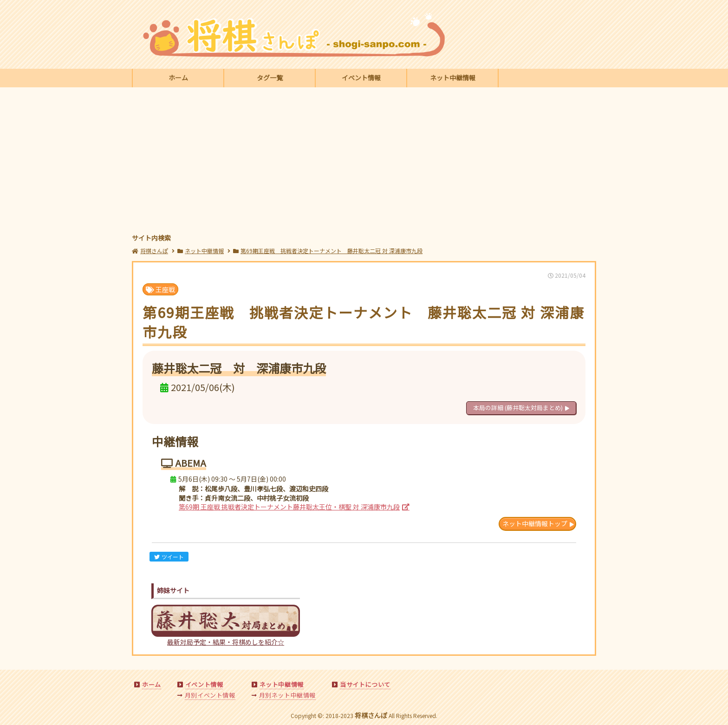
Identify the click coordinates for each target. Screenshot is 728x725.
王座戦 (160, 289)
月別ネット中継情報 (287, 695)
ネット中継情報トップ (535, 523)
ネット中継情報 (453, 78)
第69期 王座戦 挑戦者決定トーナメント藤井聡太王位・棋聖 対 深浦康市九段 (289, 507)
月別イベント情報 (210, 695)
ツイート (169, 557)
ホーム (178, 78)
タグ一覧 (270, 78)
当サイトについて (365, 684)
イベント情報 (361, 78)
